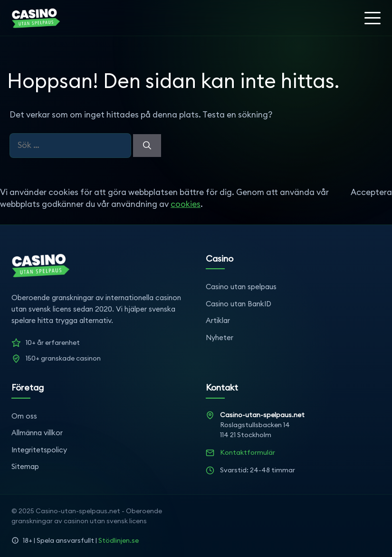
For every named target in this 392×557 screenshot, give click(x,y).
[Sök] (147, 146)
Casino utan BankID (239, 304)
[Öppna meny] (373, 18)
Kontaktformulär (248, 452)
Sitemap (25, 466)
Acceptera (371, 192)
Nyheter (220, 337)
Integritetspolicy (39, 450)
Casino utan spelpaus (241, 287)
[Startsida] (36, 18)
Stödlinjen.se (119, 540)
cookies (186, 204)
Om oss (24, 416)
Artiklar (218, 320)
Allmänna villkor (37, 433)
